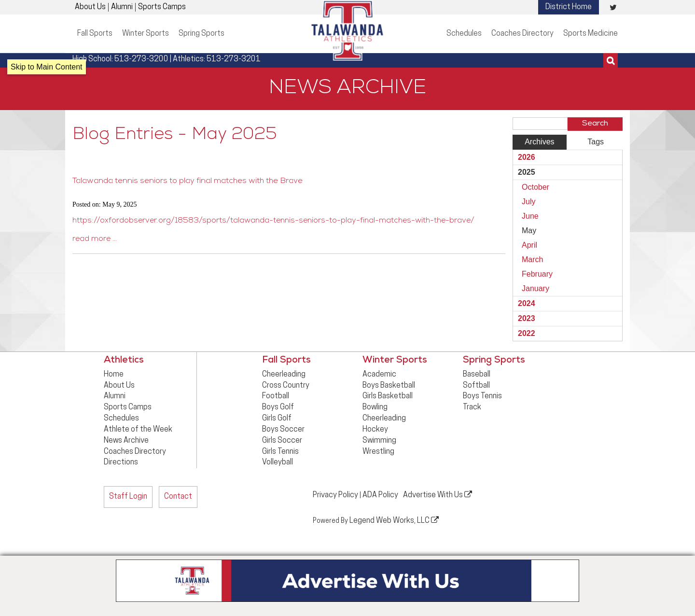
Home (114, 375)
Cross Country (286, 386)
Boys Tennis (482, 396)
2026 (527, 157)
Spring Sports (202, 34)
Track (472, 407)
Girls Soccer (282, 441)
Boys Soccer (283, 430)
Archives (539, 142)
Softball (476, 386)
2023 (527, 318)
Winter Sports (146, 34)
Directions (121, 462)
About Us (90, 7)
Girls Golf (277, 419)
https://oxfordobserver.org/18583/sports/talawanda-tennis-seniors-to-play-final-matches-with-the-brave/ (273, 221)
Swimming (379, 441)
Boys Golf (278, 407)
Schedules (464, 34)
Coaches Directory (522, 34)
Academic (379, 375)
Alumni (122, 7)
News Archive (126, 441)
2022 (527, 333)
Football (276, 396)
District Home (569, 7)
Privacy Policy (335, 495)
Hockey (375, 430)
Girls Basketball (388, 396)
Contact (178, 497)
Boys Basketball (389, 386)
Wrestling (378, 452)
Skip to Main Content (47, 67)
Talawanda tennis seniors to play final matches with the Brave (184, 182)
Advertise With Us (438, 495)
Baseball (477, 375)
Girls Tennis (280, 452)
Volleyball (278, 462)
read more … (95, 239)
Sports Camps (162, 7)
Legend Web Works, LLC (394, 520)
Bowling (375, 407)
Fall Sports (95, 34)
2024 (527, 303)
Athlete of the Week (138, 430)
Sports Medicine (591, 34)
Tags (596, 142)
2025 (527, 172)
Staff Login (128, 497)
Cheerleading (284, 375)
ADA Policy (380, 495)
